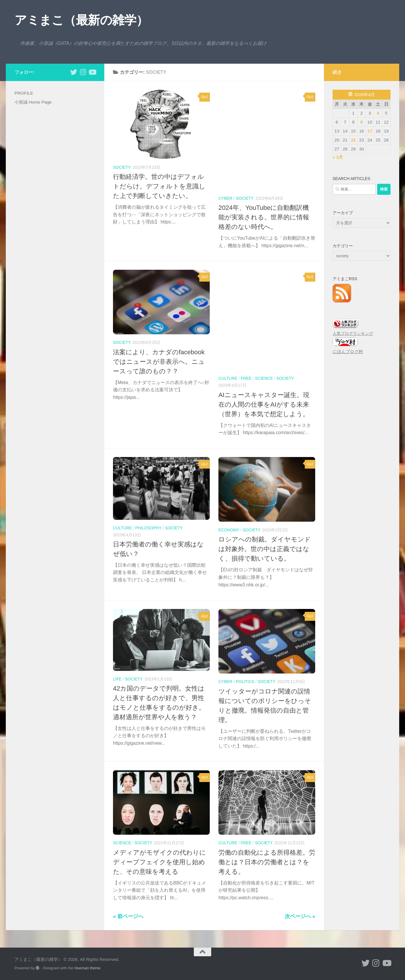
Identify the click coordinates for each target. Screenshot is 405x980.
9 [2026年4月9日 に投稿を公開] (362, 122)
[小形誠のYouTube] (92, 72)
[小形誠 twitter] (74, 72)
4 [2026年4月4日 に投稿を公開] (378, 113)
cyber (225, 198)
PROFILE (24, 93)
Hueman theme (87, 968)
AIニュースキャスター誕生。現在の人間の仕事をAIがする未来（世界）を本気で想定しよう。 (264, 404)
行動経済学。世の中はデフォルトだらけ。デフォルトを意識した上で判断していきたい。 (159, 186)
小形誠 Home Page (33, 102)
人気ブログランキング (353, 334)
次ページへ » (300, 916)
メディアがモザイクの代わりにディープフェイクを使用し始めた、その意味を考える (159, 862)
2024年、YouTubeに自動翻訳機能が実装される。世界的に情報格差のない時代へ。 (264, 217)
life (117, 679)
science (264, 378)
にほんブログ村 (348, 352)
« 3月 (338, 157)
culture (228, 378)
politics (245, 682)
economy (229, 530)
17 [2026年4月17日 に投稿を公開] (370, 131)
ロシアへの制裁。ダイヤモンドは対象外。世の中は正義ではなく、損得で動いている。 (265, 549)
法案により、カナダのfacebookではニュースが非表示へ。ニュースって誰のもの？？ (159, 362)
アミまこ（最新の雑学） (81, 20)
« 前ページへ (128, 916)
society (122, 167)
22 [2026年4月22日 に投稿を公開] (353, 140)
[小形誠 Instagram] (83, 72)
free (246, 378)
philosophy (148, 528)
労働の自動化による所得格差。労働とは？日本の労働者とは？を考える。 (267, 862)
